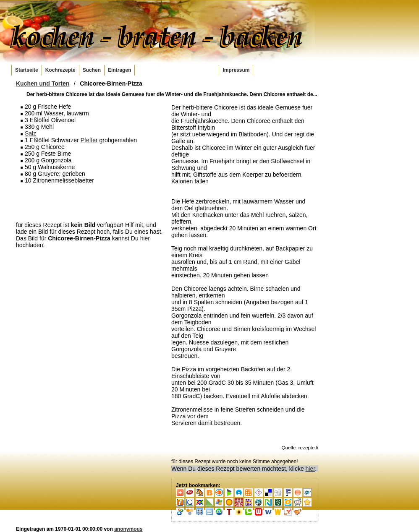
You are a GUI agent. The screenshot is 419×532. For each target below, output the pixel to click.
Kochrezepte (60, 70)
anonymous (128, 529)
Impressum (236, 70)
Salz (30, 133)
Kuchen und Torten (43, 83)
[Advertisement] (89, 202)
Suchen (92, 70)
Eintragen (119, 70)
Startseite (27, 70)
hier (145, 238)
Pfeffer (89, 140)
